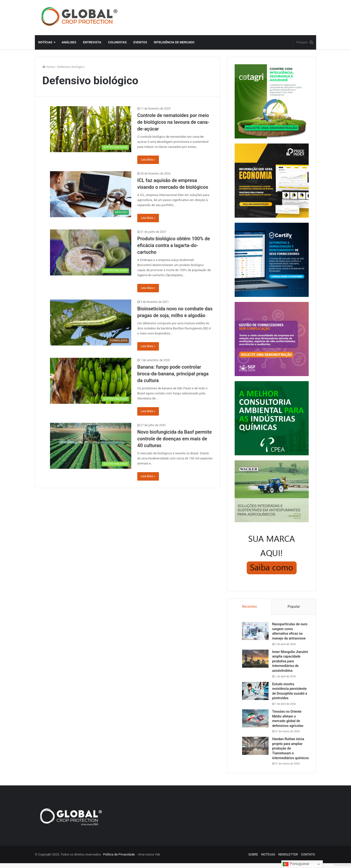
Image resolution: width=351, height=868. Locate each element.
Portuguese (296, 864)
